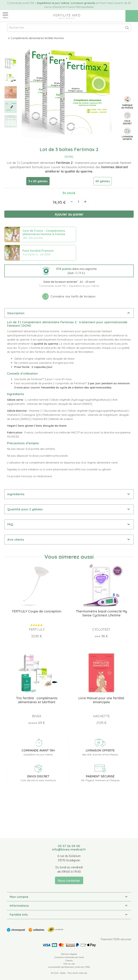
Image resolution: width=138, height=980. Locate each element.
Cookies (69, 960)
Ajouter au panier (69, 214)
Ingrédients (16, 494)
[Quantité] (78, 202)
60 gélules (103, 181)
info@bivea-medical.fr (69, 849)
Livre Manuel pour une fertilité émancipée (101, 700)
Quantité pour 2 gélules (25, 509)
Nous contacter (69, 881)
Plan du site (69, 964)
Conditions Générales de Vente (69, 957)
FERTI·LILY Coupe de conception (37, 611)
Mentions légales (69, 954)
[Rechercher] (69, 28)
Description (16, 313)
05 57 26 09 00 (69, 846)
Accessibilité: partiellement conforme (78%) (69, 967)
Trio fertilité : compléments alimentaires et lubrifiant (37, 700)
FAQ (10, 524)
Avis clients (16, 539)
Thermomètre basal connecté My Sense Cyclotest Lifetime (101, 613)
